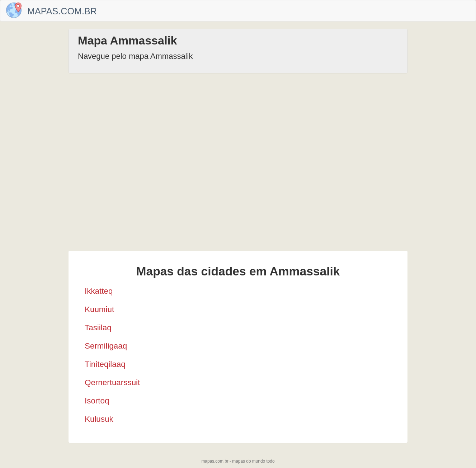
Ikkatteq (99, 291)
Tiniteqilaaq (105, 364)
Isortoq (97, 401)
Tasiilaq (98, 328)
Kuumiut (99, 309)
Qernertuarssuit (112, 382)
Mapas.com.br (62, 11)
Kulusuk (99, 419)
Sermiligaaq (106, 346)
